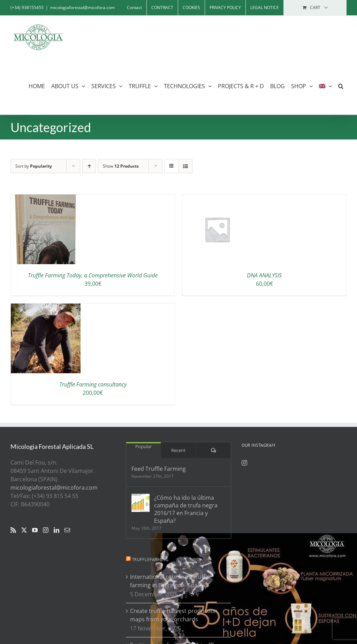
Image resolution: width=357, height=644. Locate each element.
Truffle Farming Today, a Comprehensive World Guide (93, 275)
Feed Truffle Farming (159, 469)
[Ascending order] (89, 166)
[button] (341, 86)
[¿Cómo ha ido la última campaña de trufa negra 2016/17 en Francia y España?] (140, 503)
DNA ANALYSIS (264, 275)
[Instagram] (46, 530)
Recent (178, 450)
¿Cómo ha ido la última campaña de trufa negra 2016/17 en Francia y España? (186, 509)
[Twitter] (24, 530)
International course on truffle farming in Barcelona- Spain (170, 581)
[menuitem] (325, 86)
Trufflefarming (150, 559)
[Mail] (67, 530)
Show (121, 166)
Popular (143, 446)
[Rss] (13, 530)
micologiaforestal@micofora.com (82, 7)
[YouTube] (35, 530)
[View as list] (185, 166)
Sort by (34, 166)
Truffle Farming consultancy (93, 384)
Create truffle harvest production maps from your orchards (174, 615)
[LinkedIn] (56, 530)
